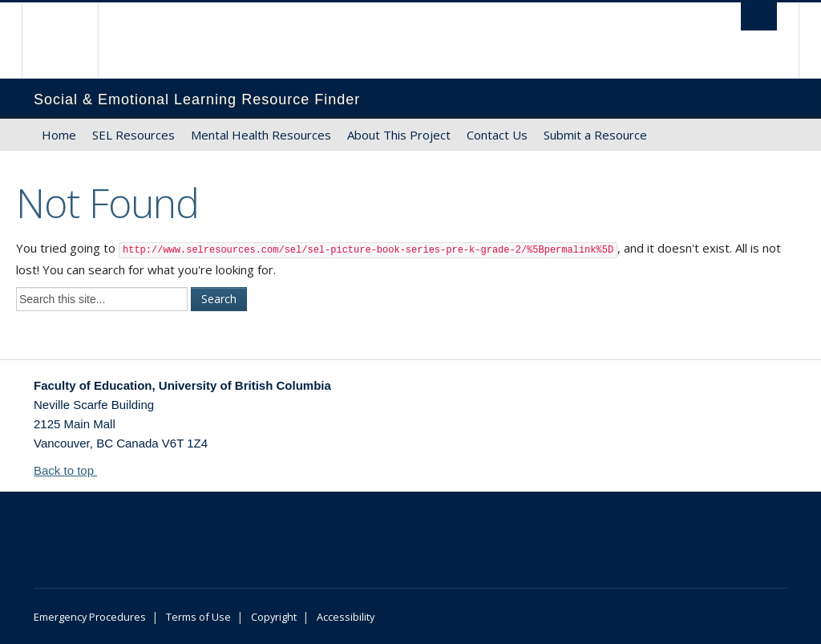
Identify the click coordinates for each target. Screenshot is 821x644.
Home (59, 135)
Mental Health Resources (261, 135)
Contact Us (497, 135)
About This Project (399, 135)
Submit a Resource (595, 135)
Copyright (274, 617)
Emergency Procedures (90, 617)
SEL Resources (133, 135)
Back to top (71, 470)
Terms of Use (198, 617)
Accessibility (346, 617)
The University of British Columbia (72, 41)
